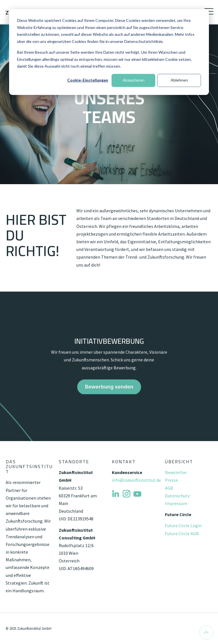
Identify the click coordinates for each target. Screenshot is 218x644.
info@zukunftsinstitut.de (136, 480)
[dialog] (109, 52)
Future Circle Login (183, 525)
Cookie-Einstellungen (88, 80)
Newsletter (176, 472)
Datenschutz (177, 496)
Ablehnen (179, 80)
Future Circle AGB (182, 533)
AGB (169, 488)
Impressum (176, 503)
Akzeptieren (134, 80)
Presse (171, 480)
